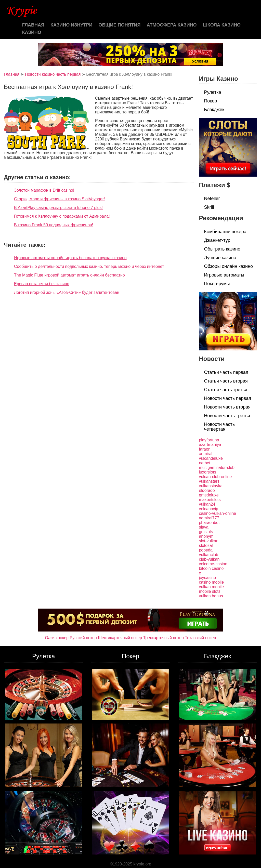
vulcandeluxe (211, 458)
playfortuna (209, 440)
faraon (205, 449)
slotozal (206, 545)
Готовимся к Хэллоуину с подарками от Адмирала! (62, 216)
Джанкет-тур (217, 240)
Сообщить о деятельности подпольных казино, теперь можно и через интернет (89, 266)
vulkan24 (207, 504)
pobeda (206, 550)
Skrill (209, 207)
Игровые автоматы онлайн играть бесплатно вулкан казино (70, 258)
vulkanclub (208, 555)
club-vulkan (209, 559)
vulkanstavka (211, 486)
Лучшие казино (220, 258)
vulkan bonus (211, 596)
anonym (206, 536)
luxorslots (207, 472)
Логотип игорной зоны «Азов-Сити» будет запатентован (67, 292)
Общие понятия (120, 25)
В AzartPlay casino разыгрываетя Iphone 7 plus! (58, 208)
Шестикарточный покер (120, 638)
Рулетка (212, 92)
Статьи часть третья (225, 390)
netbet (204, 463)
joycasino (207, 578)
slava (204, 527)
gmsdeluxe (209, 495)
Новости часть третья (227, 416)
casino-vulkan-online (217, 513)
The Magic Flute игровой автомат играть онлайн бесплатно (69, 275)
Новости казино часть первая (53, 74)
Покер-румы (217, 284)
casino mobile (211, 582)
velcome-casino (213, 564)
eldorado (207, 490)
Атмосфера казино (172, 25)
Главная (33, 25)
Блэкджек (214, 110)
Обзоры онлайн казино (228, 266)
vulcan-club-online (215, 477)
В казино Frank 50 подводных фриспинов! (54, 225)
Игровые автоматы (224, 275)
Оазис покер (57, 638)
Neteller (212, 199)
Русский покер (83, 638)
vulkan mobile (211, 587)
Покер (210, 101)
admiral (205, 454)
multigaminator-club (217, 468)
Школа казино (222, 25)
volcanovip (208, 509)
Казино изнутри (71, 25)
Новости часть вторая (227, 407)
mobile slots (210, 591)
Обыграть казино (222, 249)
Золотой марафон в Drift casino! (44, 190)
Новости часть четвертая (219, 427)
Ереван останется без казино (42, 284)
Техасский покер (200, 638)
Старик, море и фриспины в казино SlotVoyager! (59, 199)
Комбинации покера (225, 232)
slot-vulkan (208, 541)
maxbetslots (210, 500)
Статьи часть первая (226, 372)
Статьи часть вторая (226, 381)
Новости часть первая (227, 398)
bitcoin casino (211, 568)
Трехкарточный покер (164, 638)
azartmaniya (210, 445)
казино (32, 32)
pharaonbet (209, 523)
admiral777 (209, 518)
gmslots (206, 532)
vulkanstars (209, 481)
